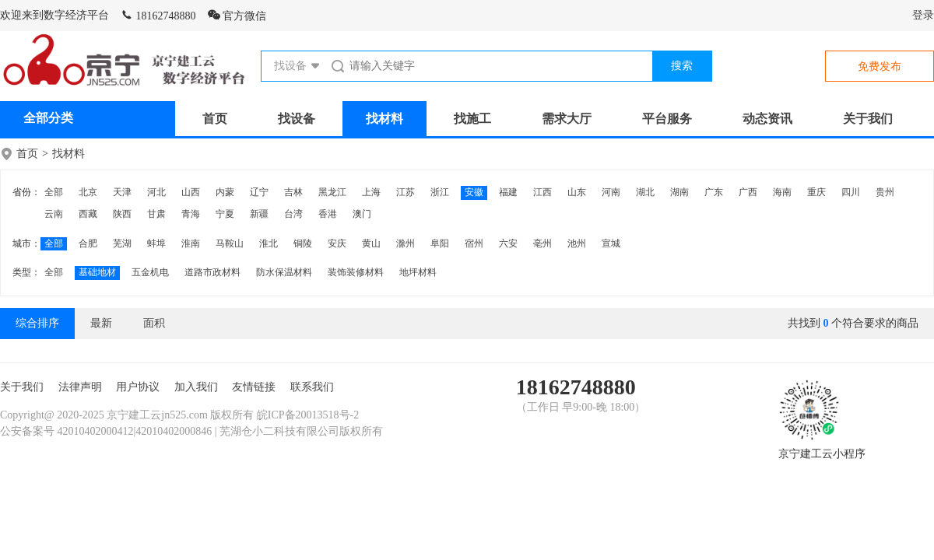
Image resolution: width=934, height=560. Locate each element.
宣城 (611, 243)
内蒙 (225, 192)
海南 (782, 192)
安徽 (474, 192)
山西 (191, 192)
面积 (154, 323)
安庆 (337, 243)
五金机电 (150, 272)
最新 (101, 323)
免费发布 (880, 66)
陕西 (122, 214)
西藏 (88, 214)
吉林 (293, 192)
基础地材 (97, 272)
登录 (923, 15)
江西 (542, 192)
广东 (714, 192)
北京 (88, 192)
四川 (851, 192)
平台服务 (667, 119)
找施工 (472, 119)
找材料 (384, 119)
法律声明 (80, 387)
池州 (577, 243)
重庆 (816, 192)
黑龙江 (332, 192)
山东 (577, 192)
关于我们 (868, 119)
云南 (54, 214)
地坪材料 (418, 272)
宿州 (474, 243)
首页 (215, 119)
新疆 (259, 214)
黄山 (371, 243)
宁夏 (225, 214)
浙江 (440, 192)
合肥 (88, 243)
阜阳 (440, 243)
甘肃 (156, 214)
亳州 (542, 243)
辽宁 (259, 192)
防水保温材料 (284, 272)
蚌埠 (156, 243)
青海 (191, 214)
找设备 (297, 119)
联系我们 (312, 387)
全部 (54, 192)
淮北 (269, 243)
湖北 (645, 192)
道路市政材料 (212, 272)
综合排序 (37, 323)
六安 (508, 243)
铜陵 (303, 243)
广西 (748, 192)
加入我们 (196, 387)
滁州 (406, 243)
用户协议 (138, 387)
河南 (611, 192)
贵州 (885, 192)
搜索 (682, 66)
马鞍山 (230, 243)
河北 (156, 192)
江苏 (406, 192)
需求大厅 (567, 119)
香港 (328, 214)
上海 (371, 192)
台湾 (293, 214)
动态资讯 (767, 119)
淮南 (191, 243)
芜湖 (122, 243)
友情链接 (254, 387)
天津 (122, 192)
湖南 (679, 192)
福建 (508, 192)
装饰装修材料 (356, 272)
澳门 (362, 214)
